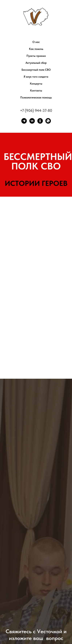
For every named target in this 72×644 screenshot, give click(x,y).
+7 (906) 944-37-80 (36, 110)
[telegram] (24, 121)
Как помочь (36, 49)
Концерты (36, 84)
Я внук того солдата (36, 77)
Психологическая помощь (36, 98)
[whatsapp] (48, 121)
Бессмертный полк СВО (36, 70)
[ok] (40, 121)
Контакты (36, 91)
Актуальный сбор (36, 63)
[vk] (32, 121)
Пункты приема (36, 56)
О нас (36, 42)
